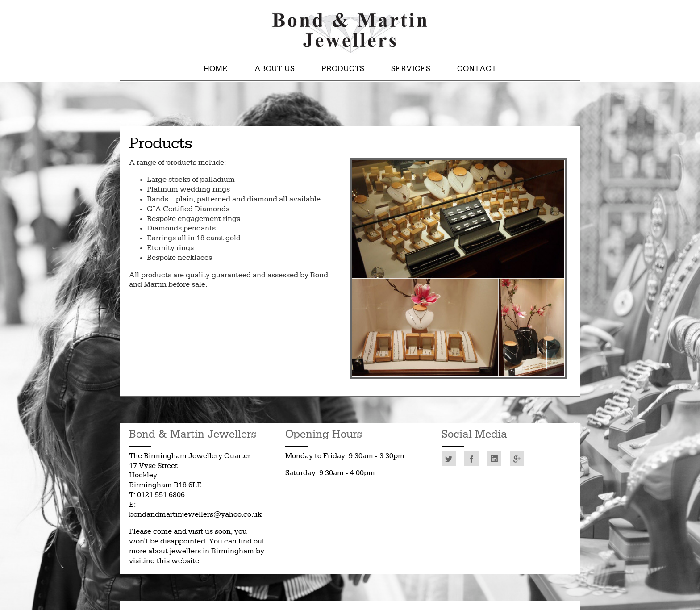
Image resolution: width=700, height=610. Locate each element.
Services (411, 69)
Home (216, 69)
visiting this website (164, 561)
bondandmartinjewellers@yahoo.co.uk (195, 515)
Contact (477, 69)
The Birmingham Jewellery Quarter (190, 456)
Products (343, 69)
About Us (275, 69)
